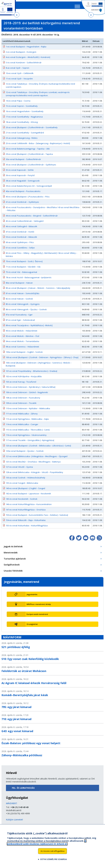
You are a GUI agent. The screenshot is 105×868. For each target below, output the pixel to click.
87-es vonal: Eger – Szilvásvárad (20, 322)
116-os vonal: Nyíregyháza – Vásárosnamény (26, 437)
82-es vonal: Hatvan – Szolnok (19, 301)
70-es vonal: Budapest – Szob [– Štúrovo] (24, 263)
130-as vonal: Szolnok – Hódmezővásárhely (26, 480)
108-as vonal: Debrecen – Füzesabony (23, 400)
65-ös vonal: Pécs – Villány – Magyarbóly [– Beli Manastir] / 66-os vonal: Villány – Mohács (41, 257)
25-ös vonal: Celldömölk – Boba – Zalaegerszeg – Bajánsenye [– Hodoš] (38, 145)
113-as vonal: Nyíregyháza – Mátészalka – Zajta (27, 421)
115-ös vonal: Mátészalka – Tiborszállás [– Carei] (28, 432)
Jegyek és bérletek (13, 549)
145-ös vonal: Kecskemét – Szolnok (22, 501)
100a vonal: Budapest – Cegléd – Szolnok (24, 354)
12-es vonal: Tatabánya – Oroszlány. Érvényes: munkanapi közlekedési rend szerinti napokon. (40, 87)
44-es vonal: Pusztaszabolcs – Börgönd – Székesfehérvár (32, 218)
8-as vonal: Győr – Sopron (17, 70)
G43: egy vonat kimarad (17, 733)
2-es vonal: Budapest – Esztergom (21, 54)
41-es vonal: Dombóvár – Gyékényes (22, 204)
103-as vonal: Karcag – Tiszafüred (21, 384)
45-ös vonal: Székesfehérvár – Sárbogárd (25, 223)
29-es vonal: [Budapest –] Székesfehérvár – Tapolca (29, 156)
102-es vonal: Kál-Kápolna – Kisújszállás (24, 378)
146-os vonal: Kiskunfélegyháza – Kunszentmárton (29, 506)
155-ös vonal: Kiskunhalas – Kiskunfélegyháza (27, 528)
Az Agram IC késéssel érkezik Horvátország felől (34, 685)
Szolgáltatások (12, 567)
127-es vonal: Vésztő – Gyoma (19, 469)
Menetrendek (11, 555)
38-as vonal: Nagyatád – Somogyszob (23, 183)
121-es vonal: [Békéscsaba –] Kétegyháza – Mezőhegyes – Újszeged (37, 458)
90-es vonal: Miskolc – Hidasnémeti (21, 333)
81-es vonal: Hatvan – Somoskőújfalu (23, 295)
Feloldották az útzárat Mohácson (24, 673)
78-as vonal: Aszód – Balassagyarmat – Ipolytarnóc (29, 280)
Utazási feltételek (13, 573)
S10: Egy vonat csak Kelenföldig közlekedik (30, 661)
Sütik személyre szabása (53, 859)
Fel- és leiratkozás (23, 790)
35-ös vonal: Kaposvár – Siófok (20, 172)
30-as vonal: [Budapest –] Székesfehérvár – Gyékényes (31, 167)
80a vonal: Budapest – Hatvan (19, 285)
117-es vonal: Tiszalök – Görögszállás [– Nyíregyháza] (30, 442)
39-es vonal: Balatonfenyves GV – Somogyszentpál (29, 188)
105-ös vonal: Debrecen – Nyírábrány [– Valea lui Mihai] (31, 389)
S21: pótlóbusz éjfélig (16, 649)
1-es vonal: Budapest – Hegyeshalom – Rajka (26, 49)
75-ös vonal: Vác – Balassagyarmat (21, 274)
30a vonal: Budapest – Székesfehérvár (23, 161)
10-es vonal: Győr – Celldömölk (20, 75)
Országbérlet (32, 626)
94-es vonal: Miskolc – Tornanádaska (22, 343)
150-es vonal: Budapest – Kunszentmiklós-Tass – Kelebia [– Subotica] (37, 517)
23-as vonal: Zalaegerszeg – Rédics (22, 140)
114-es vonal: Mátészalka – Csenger (22, 426)
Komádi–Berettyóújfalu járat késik (25, 697)
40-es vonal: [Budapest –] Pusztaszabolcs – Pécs (28, 199)
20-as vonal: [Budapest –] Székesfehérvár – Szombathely (32, 129)
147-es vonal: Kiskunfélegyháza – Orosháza (26, 512)
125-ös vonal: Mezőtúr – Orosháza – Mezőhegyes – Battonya (33, 464)
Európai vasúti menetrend (37, 616)
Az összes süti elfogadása (52, 851)
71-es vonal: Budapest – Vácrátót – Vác (23, 269)
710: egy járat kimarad (16, 721)
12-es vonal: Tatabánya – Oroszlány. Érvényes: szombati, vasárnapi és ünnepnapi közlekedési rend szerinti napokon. (38, 96)
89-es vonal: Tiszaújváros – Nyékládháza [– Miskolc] (29, 327)
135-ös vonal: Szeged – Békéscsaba (22, 485)
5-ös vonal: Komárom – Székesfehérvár (24, 65)
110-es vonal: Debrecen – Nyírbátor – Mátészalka (28, 410)
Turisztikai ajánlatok (15, 561)
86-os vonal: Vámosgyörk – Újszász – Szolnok (26, 311)
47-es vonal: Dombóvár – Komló (20, 234)
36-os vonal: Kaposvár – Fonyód (20, 177)
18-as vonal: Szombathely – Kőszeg (22, 124)
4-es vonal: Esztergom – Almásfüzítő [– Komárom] (28, 59)
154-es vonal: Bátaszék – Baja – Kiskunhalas (26, 522)
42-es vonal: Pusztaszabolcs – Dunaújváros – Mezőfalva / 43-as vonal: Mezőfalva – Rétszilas (43, 211)
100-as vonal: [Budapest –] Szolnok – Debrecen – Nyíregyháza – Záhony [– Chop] (42, 359)
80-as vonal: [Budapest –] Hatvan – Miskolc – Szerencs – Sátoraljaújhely (38, 290)
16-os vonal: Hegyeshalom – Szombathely (25, 113)
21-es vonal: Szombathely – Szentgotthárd (25, 135)
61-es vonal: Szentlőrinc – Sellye (20, 250)
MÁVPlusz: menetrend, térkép (39, 606)
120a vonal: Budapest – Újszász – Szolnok (25, 453)
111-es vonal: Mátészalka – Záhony (22, 416)
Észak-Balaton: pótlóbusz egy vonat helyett (31, 745)
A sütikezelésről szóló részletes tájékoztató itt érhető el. (47, 842)
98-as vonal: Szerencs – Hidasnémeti (22, 349)
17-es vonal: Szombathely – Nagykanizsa (24, 119)
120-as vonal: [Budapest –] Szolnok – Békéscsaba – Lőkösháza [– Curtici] (38, 448)
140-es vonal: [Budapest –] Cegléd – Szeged (25, 490)
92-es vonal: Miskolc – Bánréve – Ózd (22, 338)
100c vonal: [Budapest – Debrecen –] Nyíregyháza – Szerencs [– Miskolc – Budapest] (39, 366)
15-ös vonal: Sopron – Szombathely (22, 108)
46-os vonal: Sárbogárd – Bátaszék (21, 228)
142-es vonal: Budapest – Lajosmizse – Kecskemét (28, 496)
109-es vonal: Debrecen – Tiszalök (21, 405)
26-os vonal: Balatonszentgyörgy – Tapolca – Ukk (28, 151)
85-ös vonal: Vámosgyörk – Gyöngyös (23, 306)
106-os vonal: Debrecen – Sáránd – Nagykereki (27, 394)
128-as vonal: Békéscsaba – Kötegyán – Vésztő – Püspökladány (34, 474)
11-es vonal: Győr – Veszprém (19, 81)
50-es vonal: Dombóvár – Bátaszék (21, 239)
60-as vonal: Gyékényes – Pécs (20, 244)
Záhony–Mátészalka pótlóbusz (22, 757)
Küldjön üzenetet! (14, 822)
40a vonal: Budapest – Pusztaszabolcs (23, 193)
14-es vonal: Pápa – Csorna (18, 103)
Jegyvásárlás (32, 596)
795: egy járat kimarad (16, 709)
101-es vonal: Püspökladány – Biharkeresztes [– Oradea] (31, 373)
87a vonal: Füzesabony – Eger (19, 317)
